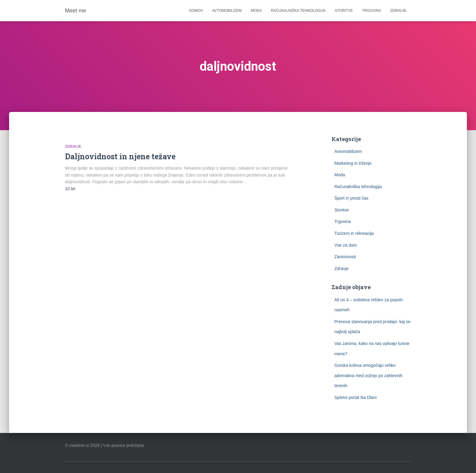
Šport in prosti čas (352, 198)
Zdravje (398, 11)
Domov (196, 11)
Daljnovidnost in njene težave (120, 156)
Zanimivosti (345, 257)
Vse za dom (346, 245)
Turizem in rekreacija (354, 233)
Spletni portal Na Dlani (356, 397)
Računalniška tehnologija (298, 11)
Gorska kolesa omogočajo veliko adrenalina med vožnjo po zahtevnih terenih (369, 375)
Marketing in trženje (353, 163)
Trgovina (372, 11)
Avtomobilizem (227, 11)
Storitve (344, 11)
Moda (256, 11)
